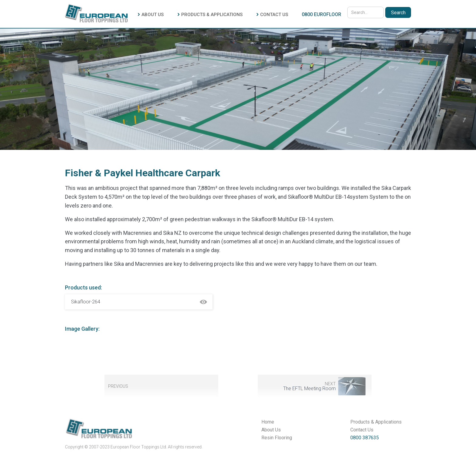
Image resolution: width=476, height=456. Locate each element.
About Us (271, 430)
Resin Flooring (277, 438)
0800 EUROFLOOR (321, 14)
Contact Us (362, 430)
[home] (96, 12)
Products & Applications (376, 422)
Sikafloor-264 (86, 302)
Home (268, 422)
